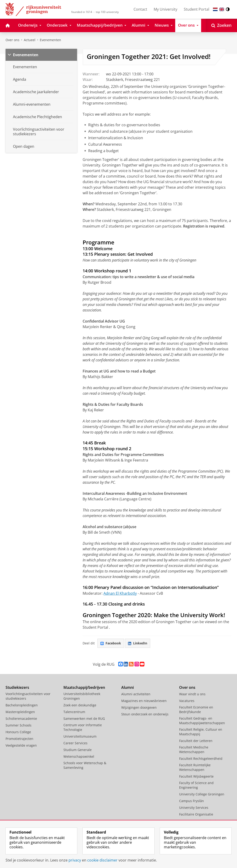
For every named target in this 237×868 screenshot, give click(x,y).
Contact (140, 9)
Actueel (30, 40)
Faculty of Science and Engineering (196, 785)
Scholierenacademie (21, 719)
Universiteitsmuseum (80, 736)
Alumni (128, 687)
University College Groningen (202, 794)
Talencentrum (74, 712)
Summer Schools (19, 725)
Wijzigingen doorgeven (139, 707)
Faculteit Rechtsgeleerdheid (201, 759)
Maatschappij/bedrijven (84, 687)
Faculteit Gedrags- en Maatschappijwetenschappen (202, 721)
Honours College (18, 732)
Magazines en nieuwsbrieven (144, 701)
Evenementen (50, 40)
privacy (75, 860)
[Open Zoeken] (221, 25)
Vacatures (187, 701)
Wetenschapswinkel (79, 756)
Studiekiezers (17, 687)
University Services (194, 808)
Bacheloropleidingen (22, 705)
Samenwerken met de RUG (84, 719)
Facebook (111, 643)
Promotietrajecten (19, 739)
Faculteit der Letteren (196, 741)
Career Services (75, 743)
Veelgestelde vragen (21, 745)
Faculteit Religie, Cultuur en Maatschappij (201, 732)
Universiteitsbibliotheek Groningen (82, 696)
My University (165, 9)
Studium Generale (78, 750)
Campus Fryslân (192, 801)
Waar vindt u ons (192, 694)
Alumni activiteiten (136, 694)
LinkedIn (138, 643)
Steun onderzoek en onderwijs (145, 714)
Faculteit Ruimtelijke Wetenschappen (195, 767)
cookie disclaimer (102, 860)
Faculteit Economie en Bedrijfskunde (196, 709)
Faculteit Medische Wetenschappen (194, 749)
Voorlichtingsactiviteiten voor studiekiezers (28, 696)
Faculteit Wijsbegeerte (196, 776)
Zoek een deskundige (80, 705)
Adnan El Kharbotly (120, 593)
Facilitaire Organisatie (196, 814)
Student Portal (196, 9)
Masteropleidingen (20, 712)
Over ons (12, 40)
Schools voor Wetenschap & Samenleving (85, 765)
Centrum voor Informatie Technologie (83, 727)
